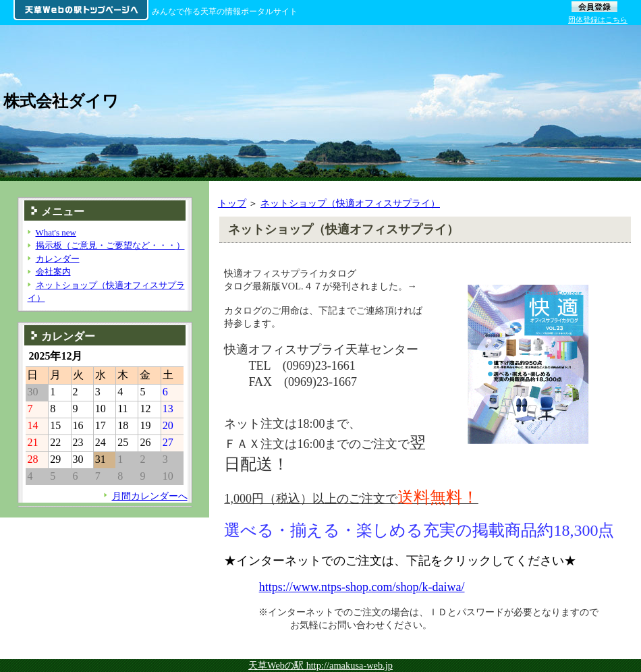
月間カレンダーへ (150, 496)
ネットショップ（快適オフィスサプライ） (350, 203)
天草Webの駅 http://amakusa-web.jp (320, 665)
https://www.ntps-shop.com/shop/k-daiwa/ (362, 587)
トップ (232, 203)
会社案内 (53, 272)
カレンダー (58, 259)
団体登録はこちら (598, 20)
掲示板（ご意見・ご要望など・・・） (110, 245)
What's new (56, 232)
